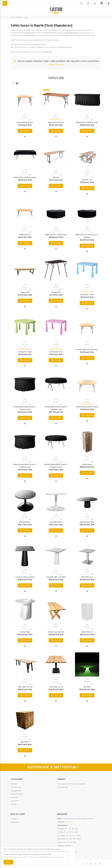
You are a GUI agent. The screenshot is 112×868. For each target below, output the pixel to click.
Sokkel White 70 (87, 632)
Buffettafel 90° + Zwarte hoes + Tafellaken (87, 236)
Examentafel (56, 292)
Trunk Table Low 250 (25, 687)
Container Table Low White (56, 577)
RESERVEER (26, 131)
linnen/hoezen (56, 65)
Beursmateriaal (63, 787)
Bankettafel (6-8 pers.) (56, 123)
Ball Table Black (25, 522)
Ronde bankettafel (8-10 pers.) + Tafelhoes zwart (25, 466)
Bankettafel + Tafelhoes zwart (87, 123)
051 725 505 (69, 822)
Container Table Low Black (25, 577)
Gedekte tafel (16, 787)
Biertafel (56, 178)
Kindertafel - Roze (56, 352)
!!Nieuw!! (14, 804)
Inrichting (14, 798)
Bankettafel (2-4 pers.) (25, 123)
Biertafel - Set (87, 180)
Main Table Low (87, 577)
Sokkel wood (87, 464)
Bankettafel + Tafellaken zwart (25, 178)
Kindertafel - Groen (25, 352)
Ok (8, 862)
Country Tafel (25, 292)
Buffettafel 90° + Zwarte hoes (56, 235)
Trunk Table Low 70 (56, 687)
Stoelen (87, 175)
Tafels (26, 17)
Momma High (25, 632)
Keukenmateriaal (17, 794)
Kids (87, 290)
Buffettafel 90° (25, 235)
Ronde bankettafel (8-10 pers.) (87, 407)
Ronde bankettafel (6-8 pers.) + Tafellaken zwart (56, 408)
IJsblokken (15, 801)
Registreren (15, 822)
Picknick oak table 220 (56, 632)
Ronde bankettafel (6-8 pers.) (87, 350)
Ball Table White (56, 522)
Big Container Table (87, 522)
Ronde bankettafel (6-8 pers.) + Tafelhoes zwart (25, 408)
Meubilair (19, 17)
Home (13, 17)
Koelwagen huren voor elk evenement (71, 784)
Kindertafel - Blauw (87, 295)
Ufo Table (87, 687)
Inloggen (14, 819)
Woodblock (25, 742)
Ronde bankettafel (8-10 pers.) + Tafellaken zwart (56, 466)
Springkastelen (16, 791)
